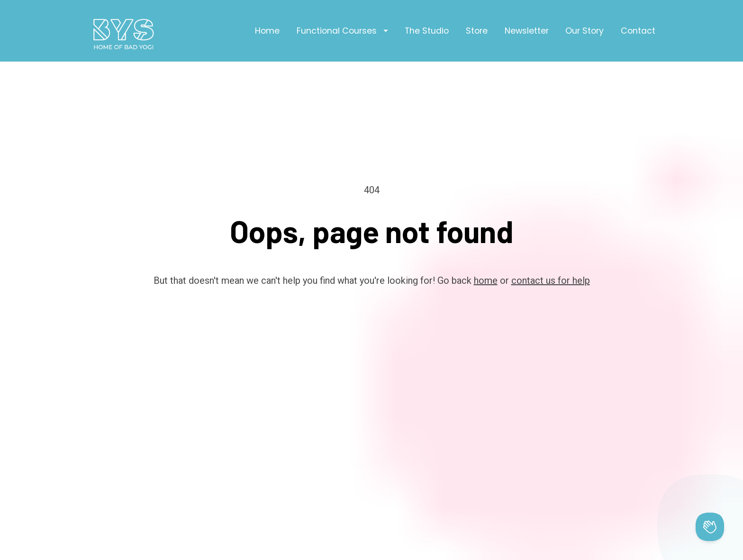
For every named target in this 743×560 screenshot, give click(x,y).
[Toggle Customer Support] (710, 527)
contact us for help (551, 260)
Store (477, 31)
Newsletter (527, 31)
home (486, 260)
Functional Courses (342, 31)
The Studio (427, 31)
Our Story (584, 31)
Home (267, 31)
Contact (638, 31)
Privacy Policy (432, 553)
